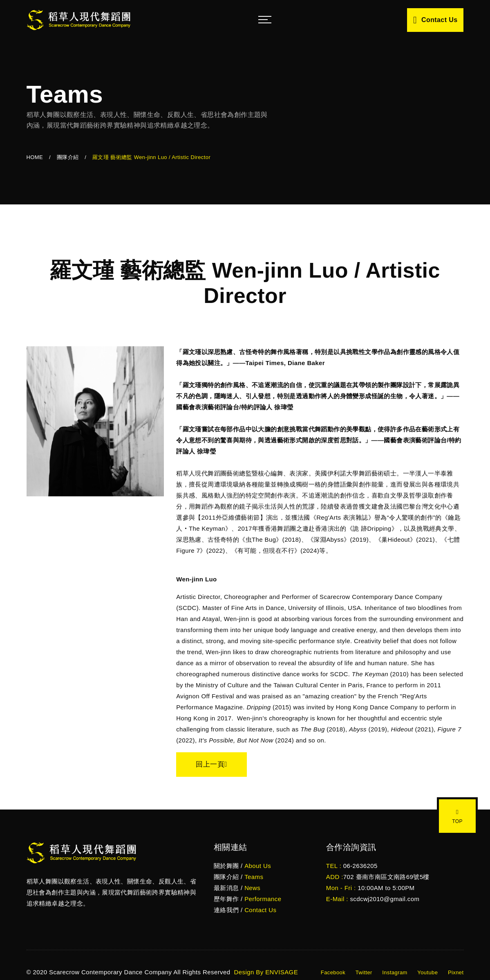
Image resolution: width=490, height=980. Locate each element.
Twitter (364, 972)
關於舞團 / (242, 866)
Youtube (427, 972)
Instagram (395, 972)
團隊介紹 (68, 157)
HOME (35, 157)
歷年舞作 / (248, 899)
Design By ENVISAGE (265, 972)
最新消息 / (237, 888)
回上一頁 (211, 764)
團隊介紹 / (239, 877)
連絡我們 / (245, 910)
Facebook (333, 972)
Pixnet (456, 972)
